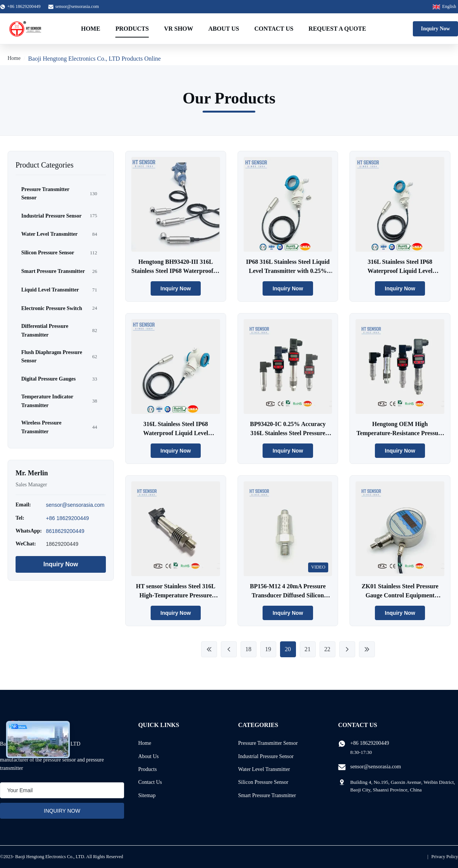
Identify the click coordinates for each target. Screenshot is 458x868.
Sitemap (147, 795)
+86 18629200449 (67, 518)
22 (327, 649)
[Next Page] (347, 649)
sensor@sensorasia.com (77, 6)
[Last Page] (367, 649)
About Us (224, 29)
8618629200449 (65, 531)
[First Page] (209, 649)
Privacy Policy (445, 857)
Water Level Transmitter (264, 769)
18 (249, 649)
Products (132, 29)
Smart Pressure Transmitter (267, 795)
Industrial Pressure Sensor (266, 756)
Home (90, 29)
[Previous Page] (229, 649)
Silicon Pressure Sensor (263, 782)
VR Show (179, 29)
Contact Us (274, 29)
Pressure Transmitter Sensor (268, 743)
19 (268, 649)
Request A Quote (337, 29)
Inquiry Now (435, 29)
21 (308, 649)
